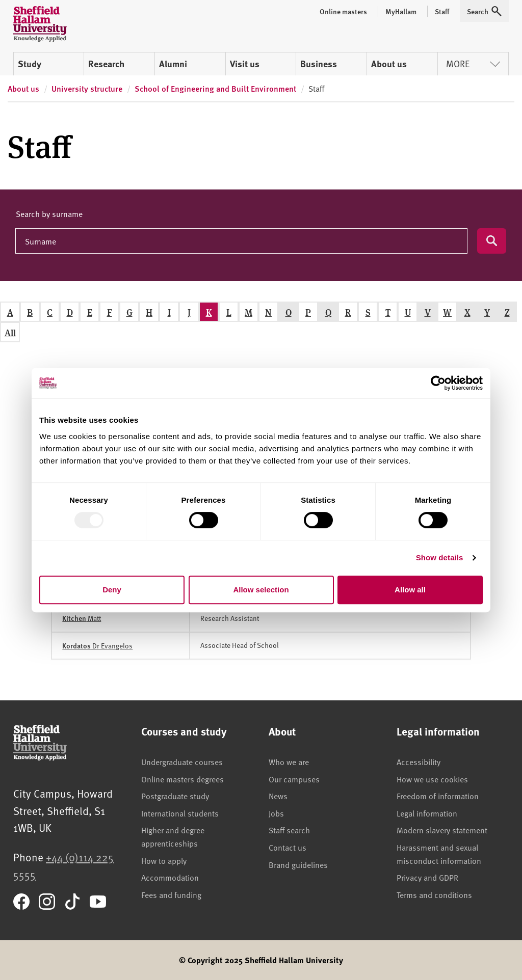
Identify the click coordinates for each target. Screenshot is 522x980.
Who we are (289, 761)
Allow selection (261, 590)
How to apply (164, 860)
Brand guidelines (298, 864)
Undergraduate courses (182, 761)
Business (319, 64)
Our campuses (294, 779)
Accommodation (170, 877)
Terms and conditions (434, 894)
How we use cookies (432, 779)
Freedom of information (438, 796)
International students (180, 813)
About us (389, 64)
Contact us (288, 847)
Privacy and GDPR (427, 877)
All (10, 332)
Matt (82, 618)
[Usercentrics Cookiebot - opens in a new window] (438, 383)
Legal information (427, 813)
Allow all (410, 590)
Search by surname (49, 213)
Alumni (173, 64)
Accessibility (419, 761)
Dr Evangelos (97, 646)
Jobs (276, 813)
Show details (440, 557)
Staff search (289, 830)
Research (106, 64)
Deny (112, 590)
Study (30, 64)
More (473, 63)
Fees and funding (171, 894)
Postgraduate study (175, 796)
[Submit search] (492, 241)
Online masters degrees (182, 779)
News (278, 796)
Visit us (245, 64)
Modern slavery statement (442, 830)
